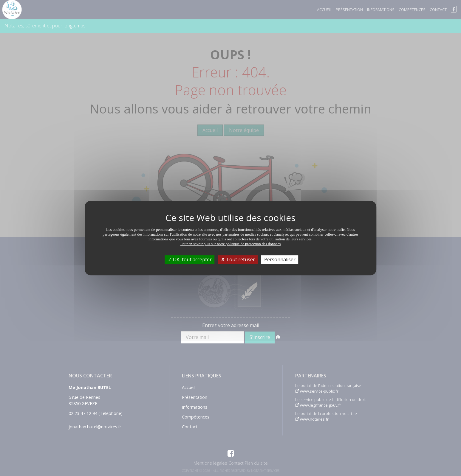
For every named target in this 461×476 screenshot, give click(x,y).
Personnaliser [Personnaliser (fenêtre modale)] (280, 259)
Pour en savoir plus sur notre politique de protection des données (231, 244)
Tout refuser (238, 259)
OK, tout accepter (190, 259)
